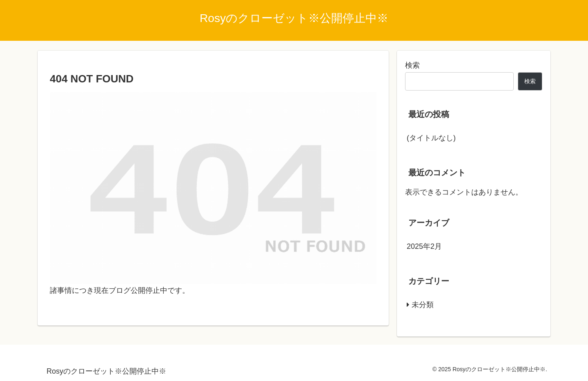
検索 (412, 65)
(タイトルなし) (431, 138)
